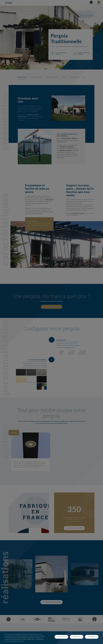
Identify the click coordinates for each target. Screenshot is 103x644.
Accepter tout (61, 637)
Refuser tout (77, 637)
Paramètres (92, 637)
